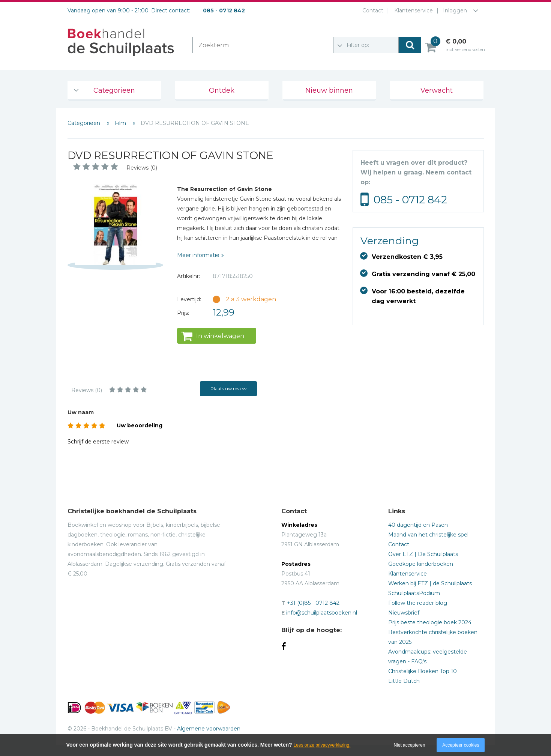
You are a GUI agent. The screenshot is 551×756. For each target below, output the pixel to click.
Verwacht (437, 90)
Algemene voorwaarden (209, 729)
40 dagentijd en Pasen (418, 525)
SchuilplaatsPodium (414, 593)
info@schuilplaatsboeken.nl (322, 613)
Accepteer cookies (461, 745)
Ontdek (222, 90)
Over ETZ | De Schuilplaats (423, 554)
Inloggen (455, 11)
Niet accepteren (409, 745)
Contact (371, 11)
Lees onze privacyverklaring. (322, 745)
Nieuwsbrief (404, 613)
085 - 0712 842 (410, 200)
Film (121, 123)
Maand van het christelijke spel (428, 535)
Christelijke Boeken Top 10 (423, 671)
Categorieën (114, 90)
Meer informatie (198, 255)
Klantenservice (412, 11)
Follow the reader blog (418, 603)
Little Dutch (404, 681)
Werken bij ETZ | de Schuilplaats (430, 583)
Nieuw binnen (329, 90)
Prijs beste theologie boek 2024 (430, 622)
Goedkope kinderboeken (421, 564)
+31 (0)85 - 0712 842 (313, 603)
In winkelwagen (220, 336)
